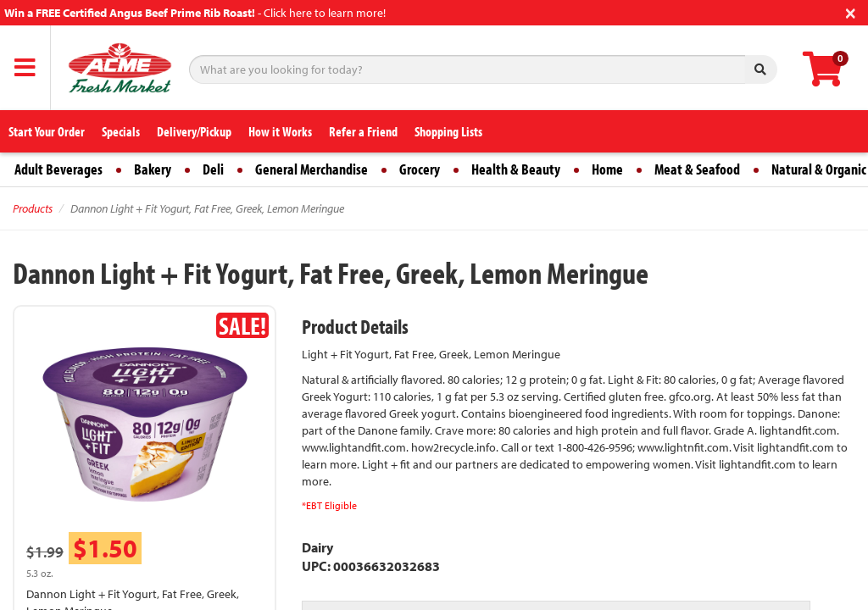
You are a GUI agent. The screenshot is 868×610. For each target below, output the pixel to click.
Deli (213, 169)
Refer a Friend (363, 131)
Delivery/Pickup (194, 131)
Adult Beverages (58, 169)
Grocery (420, 169)
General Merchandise (312, 169)
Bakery (153, 169)
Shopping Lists (448, 131)
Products (33, 208)
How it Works (280, 131)
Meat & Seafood (697, 169)
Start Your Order (47, 131)
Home (607, 169)
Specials (121, 131)
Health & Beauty (516, 169)
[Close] (851, 11)
